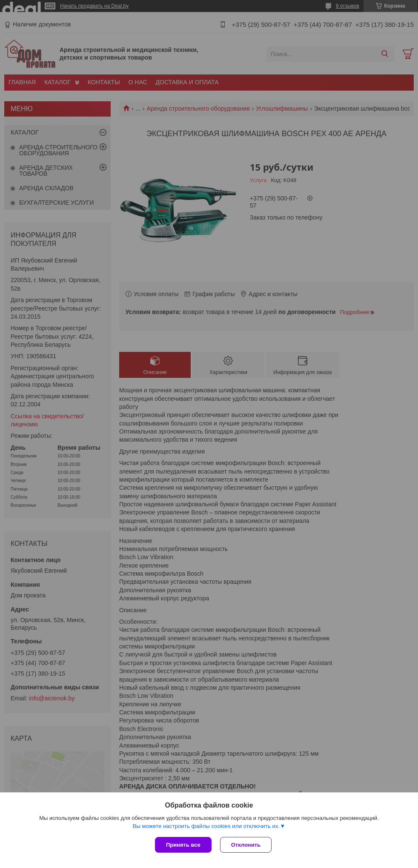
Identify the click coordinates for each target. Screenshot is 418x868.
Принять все (183, 845)
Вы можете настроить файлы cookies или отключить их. (206, 826)
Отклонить (246, 845)
